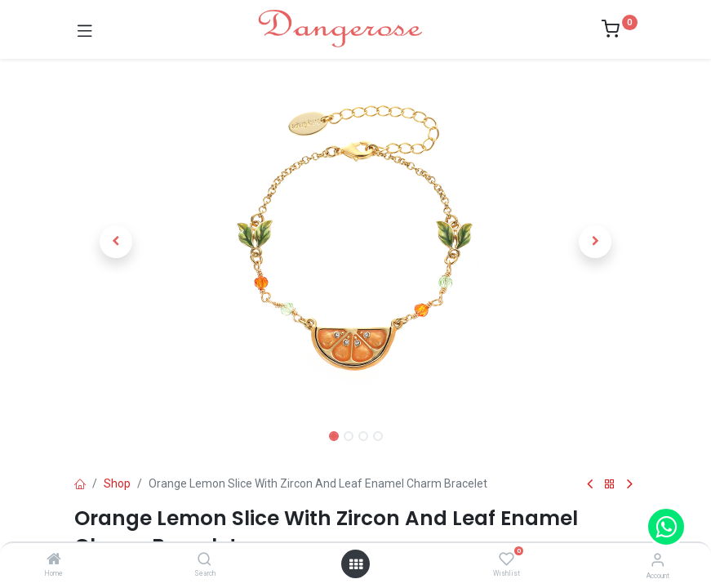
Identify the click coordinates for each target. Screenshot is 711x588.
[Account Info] (658, 560)
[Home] (54, 560)
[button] (117, 242)
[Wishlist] (507, 559)
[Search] (204, 560)
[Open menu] (356, 564)
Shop (117, 483)
